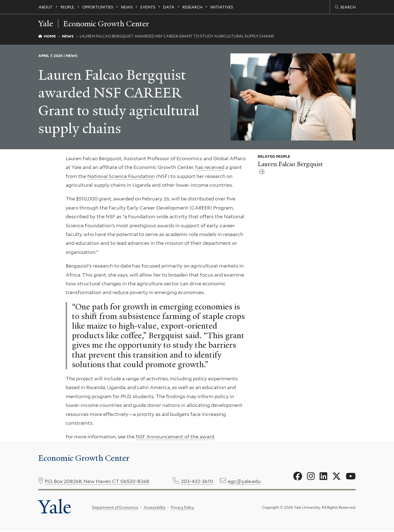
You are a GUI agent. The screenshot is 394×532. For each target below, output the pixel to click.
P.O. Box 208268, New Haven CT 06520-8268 (97, 481)
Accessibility (155, 508)
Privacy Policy (182, 508)
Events (148, 7)
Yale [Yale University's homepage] (55, 508)
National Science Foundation (121, 176)
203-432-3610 (197, 481)
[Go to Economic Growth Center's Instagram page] (311, 476)
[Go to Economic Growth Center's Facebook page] (298, 476)
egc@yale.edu (244, 481)
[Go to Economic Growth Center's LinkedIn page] (323, 476)
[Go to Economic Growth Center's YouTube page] (351, 476)
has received (210, 167)
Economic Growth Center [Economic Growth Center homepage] (109, 24)
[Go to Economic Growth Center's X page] (337, 476)
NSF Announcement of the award (175, 437)
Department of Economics (115, 508)
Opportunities (98, 7)
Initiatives (222, 7)
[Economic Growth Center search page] (345, 7)
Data (169, 7)
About (46, 7)
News (127, 7)
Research (192, 7)
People (67, 7)
